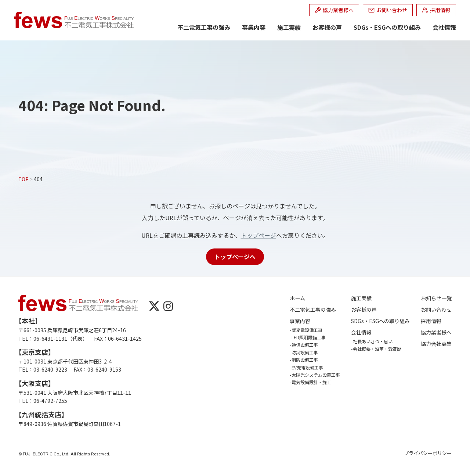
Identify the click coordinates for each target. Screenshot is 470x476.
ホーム (297, 298)
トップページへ (235, 257)
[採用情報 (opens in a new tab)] (436, 10)
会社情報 (444, 27)
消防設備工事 (305, 360)
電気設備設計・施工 (311, 382)
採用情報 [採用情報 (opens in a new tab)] (431, 321)
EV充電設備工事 (307, 367)
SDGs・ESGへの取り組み (387, 27)
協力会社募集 (436, 344)
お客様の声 (327, 27)
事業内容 (254, 27)
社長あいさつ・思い (373, 341)
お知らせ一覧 (436, 298)
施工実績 (289, 27)
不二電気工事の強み (204, 27)
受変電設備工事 (307, 330)
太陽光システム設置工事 (316, 375)
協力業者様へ (436, 332)
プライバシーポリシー (428, 453)
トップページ (258, 235)
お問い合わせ (436, 310)
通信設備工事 (305, 345)
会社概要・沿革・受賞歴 (377, 349)
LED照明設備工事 (309, 337)
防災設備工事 (305, 352)
